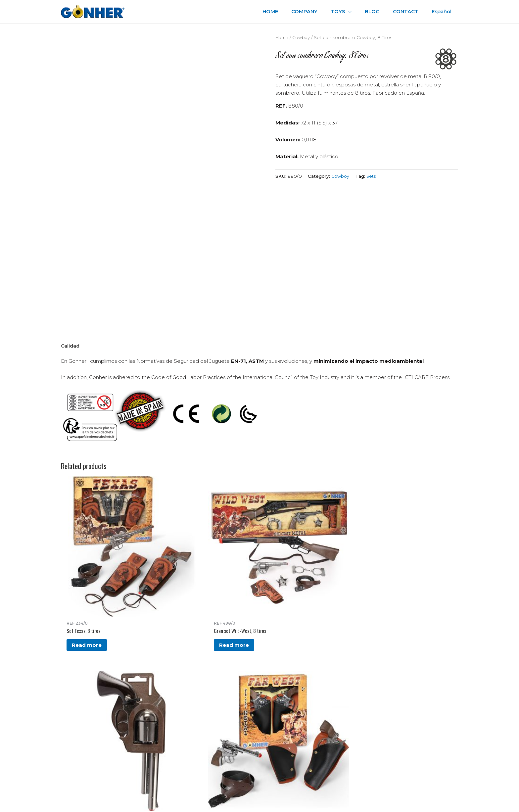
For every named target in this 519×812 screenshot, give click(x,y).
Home (283, 37)
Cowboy (304, 37)
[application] (360, 12)
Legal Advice (284, 700)
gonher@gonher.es (104, 725)
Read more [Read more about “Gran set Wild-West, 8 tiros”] (155, 577)
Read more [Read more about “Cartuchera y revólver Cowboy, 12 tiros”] (222, 577)
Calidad (71, 346)
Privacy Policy (284, 692)
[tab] (71, 347)
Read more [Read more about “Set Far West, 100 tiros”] (289, 571)
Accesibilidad (284, 708)
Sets (372, 176)
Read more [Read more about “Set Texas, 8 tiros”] (87, 571)
